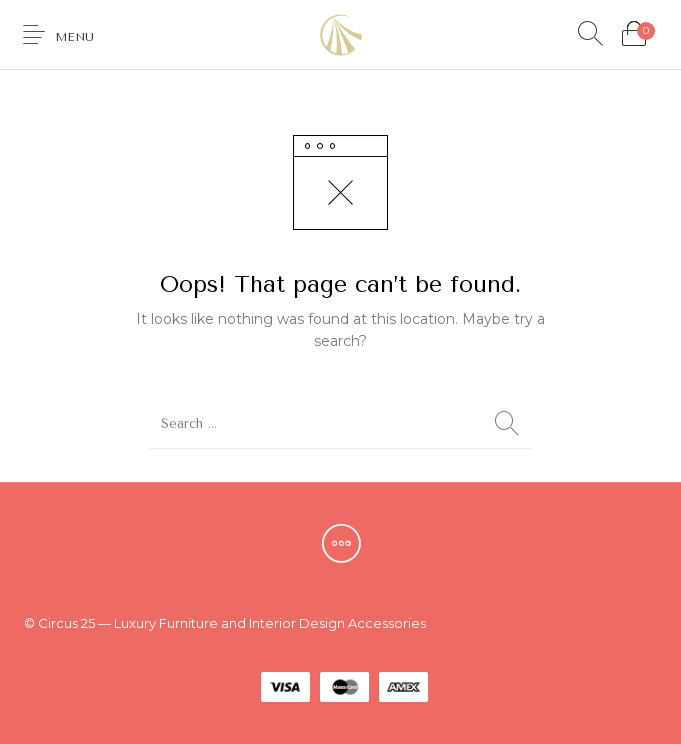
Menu (74, 37)
